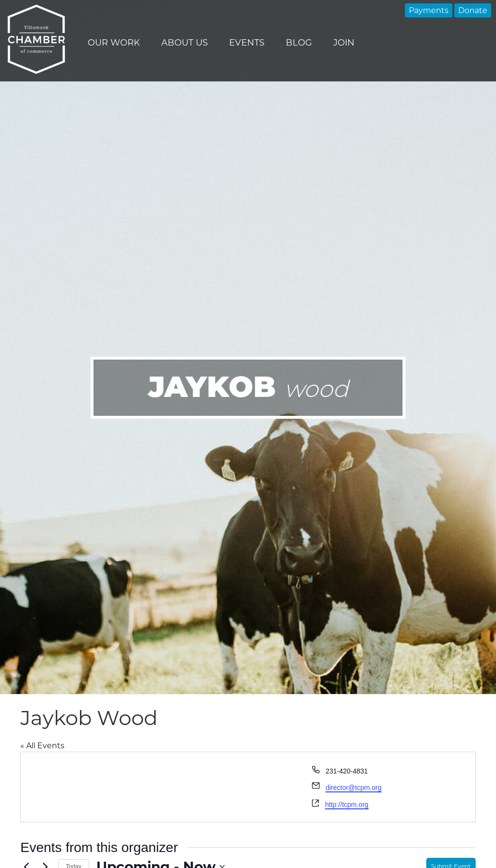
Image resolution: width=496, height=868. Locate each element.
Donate (473, 10)
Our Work (114, 43)
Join (344, 43)
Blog (299, 43)
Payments (429, 10)
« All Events (42, 746)
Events (247, 43)
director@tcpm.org (353, 788)
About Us (185, 43)
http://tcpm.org (347, 805)
